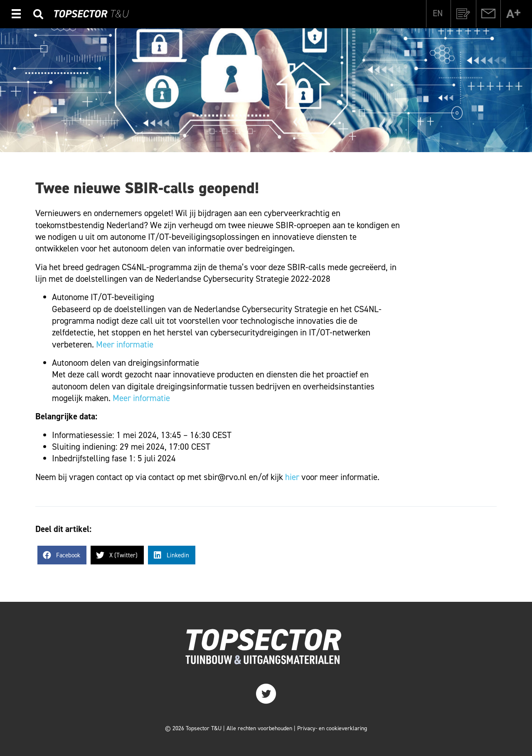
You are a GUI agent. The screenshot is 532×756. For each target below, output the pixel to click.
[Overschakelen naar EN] (438, 13)
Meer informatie (125, 345)
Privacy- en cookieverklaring (332, 728)
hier (292, 477)
